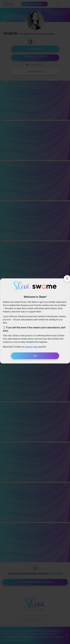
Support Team (32, 347)
